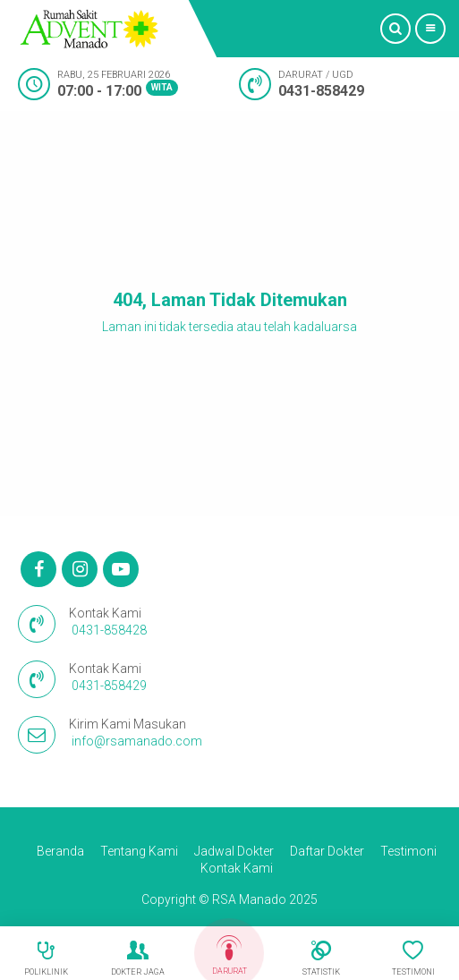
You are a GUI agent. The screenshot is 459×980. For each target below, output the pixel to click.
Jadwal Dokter (234, 851)
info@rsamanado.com (137, 741)
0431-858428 (109, 630)
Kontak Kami (237, 868)
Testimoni (408, 851)
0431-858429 (321, 91)
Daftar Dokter (327, 851)
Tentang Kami (139, 851)
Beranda (60, 851)
